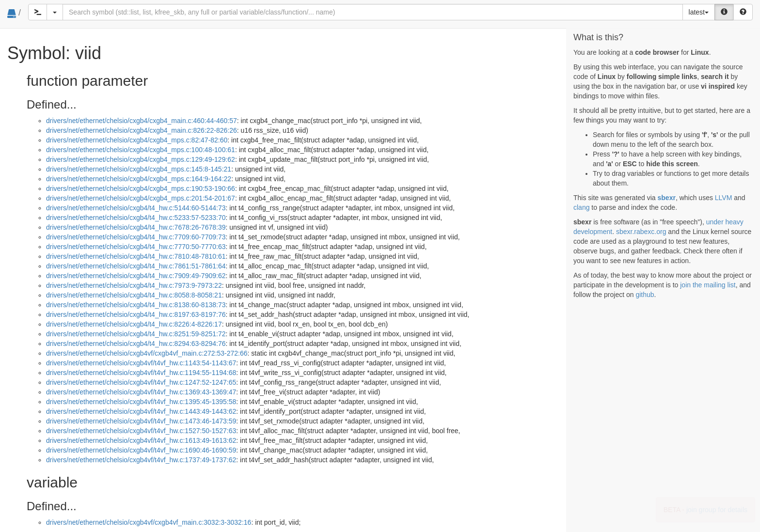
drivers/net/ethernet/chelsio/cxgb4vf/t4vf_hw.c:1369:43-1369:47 (141, 392)
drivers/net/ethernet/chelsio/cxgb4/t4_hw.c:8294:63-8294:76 (136, 344)
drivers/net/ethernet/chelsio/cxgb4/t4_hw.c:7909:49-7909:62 (136, 276)
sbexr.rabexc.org (641, 232)
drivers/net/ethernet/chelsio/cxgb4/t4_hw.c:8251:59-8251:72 (136, 334)
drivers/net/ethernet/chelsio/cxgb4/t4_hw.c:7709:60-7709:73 (136, 237)
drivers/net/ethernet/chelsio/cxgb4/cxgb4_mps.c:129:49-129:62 (141, 159)
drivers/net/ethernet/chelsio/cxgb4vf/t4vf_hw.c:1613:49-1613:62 (141, 440)
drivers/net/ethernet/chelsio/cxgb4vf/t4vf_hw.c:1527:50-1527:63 (141, 431)
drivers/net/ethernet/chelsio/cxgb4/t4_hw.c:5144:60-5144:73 (136, 208)
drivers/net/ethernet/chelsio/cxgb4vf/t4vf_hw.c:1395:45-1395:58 (141, 402)
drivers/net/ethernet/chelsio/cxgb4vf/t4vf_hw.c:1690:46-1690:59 (141, 450)
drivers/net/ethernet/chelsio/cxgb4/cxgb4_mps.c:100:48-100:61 (141, 150)
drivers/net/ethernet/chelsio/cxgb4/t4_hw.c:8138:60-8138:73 (136, 305)
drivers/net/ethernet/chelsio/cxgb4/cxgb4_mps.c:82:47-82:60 (137, 140)
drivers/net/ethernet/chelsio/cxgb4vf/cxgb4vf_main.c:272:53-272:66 (147, 353)
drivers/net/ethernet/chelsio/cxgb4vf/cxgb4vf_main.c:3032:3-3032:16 (149, 522)
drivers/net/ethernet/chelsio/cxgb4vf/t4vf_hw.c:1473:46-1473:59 (141, 421)
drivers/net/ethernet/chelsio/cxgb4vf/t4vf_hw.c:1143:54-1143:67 (141, 363)
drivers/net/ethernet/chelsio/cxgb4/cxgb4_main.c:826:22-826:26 (142, 130)
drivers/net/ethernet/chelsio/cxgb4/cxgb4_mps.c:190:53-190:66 (141, 188)
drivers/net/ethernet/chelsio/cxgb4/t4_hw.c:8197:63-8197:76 (136, 314)
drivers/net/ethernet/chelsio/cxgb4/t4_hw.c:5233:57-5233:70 (136, 218)
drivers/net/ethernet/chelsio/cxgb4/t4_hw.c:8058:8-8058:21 (134, 295)
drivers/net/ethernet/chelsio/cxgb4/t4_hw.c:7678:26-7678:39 (136, 227)
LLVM (724, 198)
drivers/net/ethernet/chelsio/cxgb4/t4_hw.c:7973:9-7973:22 (134, 285)
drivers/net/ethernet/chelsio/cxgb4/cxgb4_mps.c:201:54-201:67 (141, 198)
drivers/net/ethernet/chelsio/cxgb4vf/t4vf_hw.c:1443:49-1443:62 (141, 411)
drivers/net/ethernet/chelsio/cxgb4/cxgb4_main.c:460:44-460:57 (142, 121)
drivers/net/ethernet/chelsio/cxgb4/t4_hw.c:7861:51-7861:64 (136, 266)
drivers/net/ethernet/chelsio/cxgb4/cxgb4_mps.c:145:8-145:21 (139, 169)
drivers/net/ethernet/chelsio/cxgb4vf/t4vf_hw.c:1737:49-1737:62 (141, 460)
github (645, 295)
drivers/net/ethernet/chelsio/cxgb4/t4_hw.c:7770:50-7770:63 (136, 247)
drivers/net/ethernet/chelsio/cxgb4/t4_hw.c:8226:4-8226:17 (134, 324)
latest (699, 12)
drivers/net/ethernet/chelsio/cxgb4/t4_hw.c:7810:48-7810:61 (136, 256)
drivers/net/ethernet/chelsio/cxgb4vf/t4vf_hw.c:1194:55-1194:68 (141, 373)
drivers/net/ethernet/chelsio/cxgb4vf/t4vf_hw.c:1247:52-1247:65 (141, 382)
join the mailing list (708, 285)
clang (581, 207)
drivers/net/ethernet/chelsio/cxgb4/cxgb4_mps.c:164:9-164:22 (139, 179)
